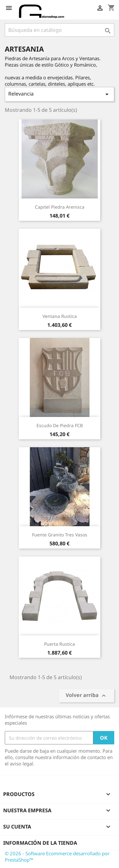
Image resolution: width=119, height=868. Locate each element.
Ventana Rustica (60, 316)
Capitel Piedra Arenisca (60, 207)
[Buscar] (60, 30)
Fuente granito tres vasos (60, 535)
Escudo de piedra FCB (60, 425)
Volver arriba (87, 696)
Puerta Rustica (60, 644)
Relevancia (60, 94)
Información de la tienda (40, 843)
